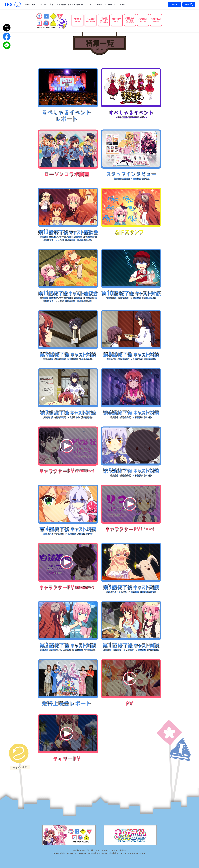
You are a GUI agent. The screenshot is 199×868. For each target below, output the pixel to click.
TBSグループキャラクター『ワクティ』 (18, 5)
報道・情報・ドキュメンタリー (70, 5)
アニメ (89, 5)
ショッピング (111, 5)
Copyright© (59, 853)
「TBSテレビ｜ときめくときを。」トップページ (8, 5)
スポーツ (98, 5)
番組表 (175, 5)
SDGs (122, 5)
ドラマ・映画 (30, 5)
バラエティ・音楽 (46, 5)
